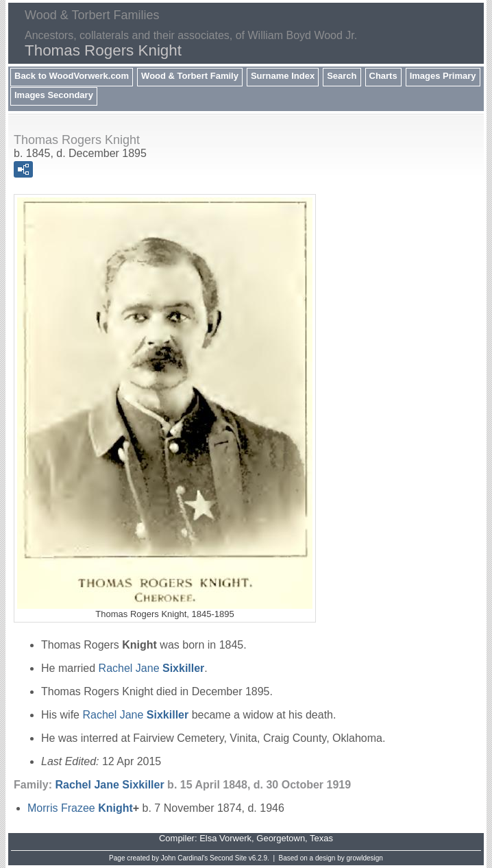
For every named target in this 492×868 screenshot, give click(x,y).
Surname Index (283, 76)
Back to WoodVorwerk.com (72, 76)
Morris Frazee (80, 808)
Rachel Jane (152, 668)
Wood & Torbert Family (190, 76)
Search (342, 76)
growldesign (365, 858)
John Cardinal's (185, 858)
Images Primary (443, 76)
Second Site (228, 858)
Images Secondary (54, 95)
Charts (383, 76)
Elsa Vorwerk (225, 838)
